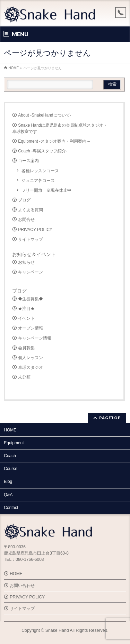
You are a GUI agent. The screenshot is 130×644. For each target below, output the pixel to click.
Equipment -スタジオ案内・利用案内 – (54, 141)
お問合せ (26, 220)
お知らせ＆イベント (34, 254)
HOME (10, 430)
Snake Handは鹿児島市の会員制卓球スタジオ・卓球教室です (60, 128)
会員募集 (26, 348)
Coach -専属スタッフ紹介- (43, 151)
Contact (11, 508)
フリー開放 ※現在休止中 (46, 190)
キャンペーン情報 (35, 338)
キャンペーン (31, 272)
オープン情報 (31, 328)
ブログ (24, 200)
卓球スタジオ (31, 367)
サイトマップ (31, 239)
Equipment (14, 443)
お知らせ (26, 262)
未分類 (24, 377)
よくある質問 (31, 210)
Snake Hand (57, 630)
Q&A (8, 495)
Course (11, 469)
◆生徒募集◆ (31, 299)
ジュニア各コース (38, 181)
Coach (10, 456)
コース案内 (28, 161)
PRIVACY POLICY (35, 230)
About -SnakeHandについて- (45, 115)
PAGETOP (110, 418)
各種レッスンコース (40, 171)
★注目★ (26, 309)
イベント (26, 318)
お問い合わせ (22, 586)
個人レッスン (31, 358)
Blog (8, 482)
